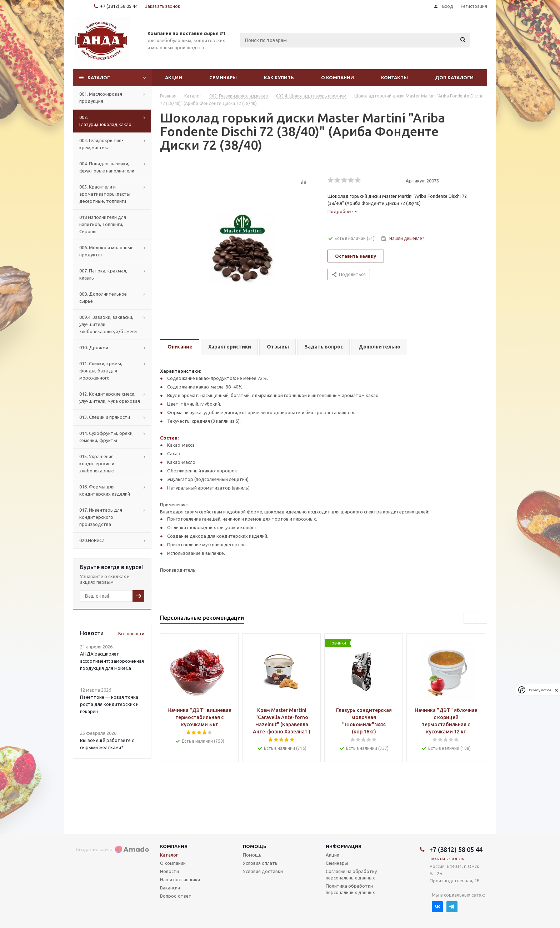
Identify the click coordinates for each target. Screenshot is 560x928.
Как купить (279, 77)
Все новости (131, 634)
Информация (344, 846)
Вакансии (170, 888)
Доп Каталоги (454, 77)
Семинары (223, 77)
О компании (337, 77)
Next (481, 618)
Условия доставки (263, 871)
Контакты (394, 77)
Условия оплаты (261, 863)
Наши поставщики (180, 879)
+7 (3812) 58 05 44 (119, 6)
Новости (169, 871)
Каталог (99, 77)
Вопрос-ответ (176, 896)
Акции (174, 77)
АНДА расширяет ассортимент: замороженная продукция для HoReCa (112, 661)
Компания (174, 846)
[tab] (342, 211)
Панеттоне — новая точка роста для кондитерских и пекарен (109, 704)
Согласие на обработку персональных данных (351, 874)
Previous (470, 618)
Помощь (255, 846)
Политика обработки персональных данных (350, 889)
